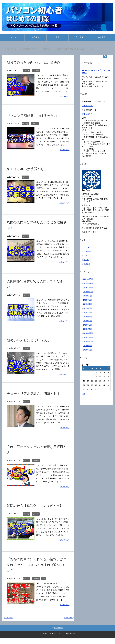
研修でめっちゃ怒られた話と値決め (38, 62)
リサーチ (36, 70)
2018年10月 (88, 343)
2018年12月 (88, 334)
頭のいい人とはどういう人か (32, 340)
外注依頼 (80, 37)
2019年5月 (88, 314)
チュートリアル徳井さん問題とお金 (38, 393)
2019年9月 (88, 297)
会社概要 (102, 37)
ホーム (13, 37)
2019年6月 (88, 309)
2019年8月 (88, 301)
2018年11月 (88, 339)
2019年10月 (88, 293)
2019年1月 (88, 330)
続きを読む (65, 96)
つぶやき (27, 70)
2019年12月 (88, 284)
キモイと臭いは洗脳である (30, 169)
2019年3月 (88, 322)
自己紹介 (35, 37)
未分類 (86, 261)
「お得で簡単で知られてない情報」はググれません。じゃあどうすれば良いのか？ (38, 570)
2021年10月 (88, 280)
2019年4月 (88, 318)
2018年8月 (88, 347)
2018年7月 (88, 351)
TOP (20, 49)
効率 (43, 584)
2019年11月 (88, 289)
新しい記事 (8, 623)
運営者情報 (58, 633)
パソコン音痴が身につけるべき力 (36, 115)
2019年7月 (88, 305)
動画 (57, 37)
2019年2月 (88, 326)
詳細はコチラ (87, 107)
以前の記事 (68, 623)
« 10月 (85, 395)
